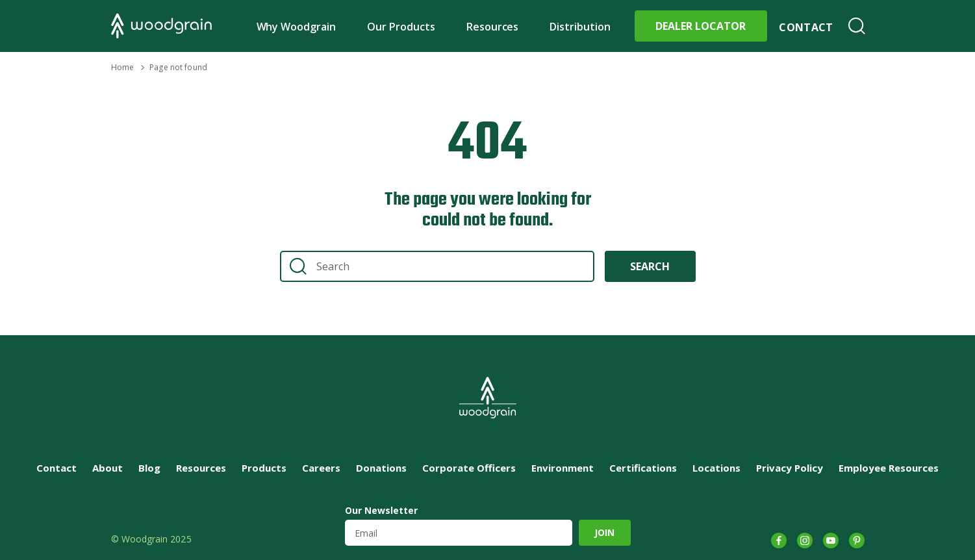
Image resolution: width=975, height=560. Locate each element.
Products (264, 468)
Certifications (643, 468)
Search (857, 26)
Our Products (401, 27)
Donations (381, 468)
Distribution (580, 27)
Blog (149, 468)
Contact (806, 27)
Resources (493, 27)
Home (122, 67)
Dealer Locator (701, 26)
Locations (716, 468)
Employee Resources (889, 468)
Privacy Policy (790, 468)
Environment (563, 468)
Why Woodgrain (297, 27)
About (108, 468)
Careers (321, 468)
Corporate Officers (469, 468)
